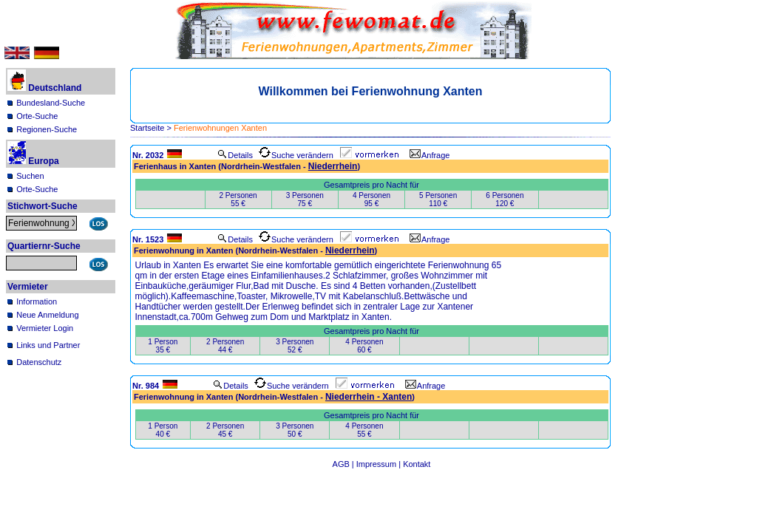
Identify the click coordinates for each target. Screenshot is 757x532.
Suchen (30, 176)
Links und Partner (48, 345)
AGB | (344, 464)
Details (235, 155)
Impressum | (380, 464)
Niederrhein (333, 166)
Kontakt (417, 464)
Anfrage (430, 155)
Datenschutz (39, 362)
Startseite (147, 128)
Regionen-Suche (47, 129)
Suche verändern (296, 155)
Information (37, 301)
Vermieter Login (45, 328)
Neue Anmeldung (47, 315)
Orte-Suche (37, 116)
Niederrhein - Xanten (369, 397)
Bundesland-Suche (51, 103)
